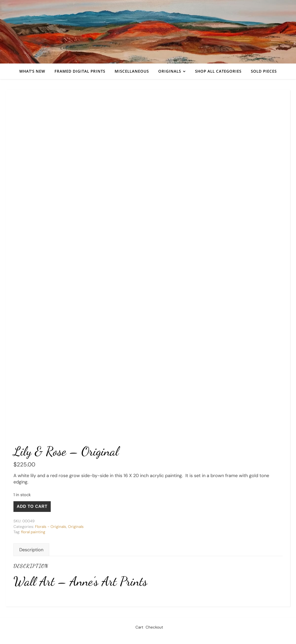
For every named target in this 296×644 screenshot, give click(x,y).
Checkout (154, 627)
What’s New (32, 71)
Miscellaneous (132, 71)
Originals (170, 71)
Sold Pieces (264, 71)
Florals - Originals (51, 527)
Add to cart (32, 506)
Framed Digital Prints (80, 71)
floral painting (33, 532)
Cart (139, 627)
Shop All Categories (218, 71)
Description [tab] (31, 550)
